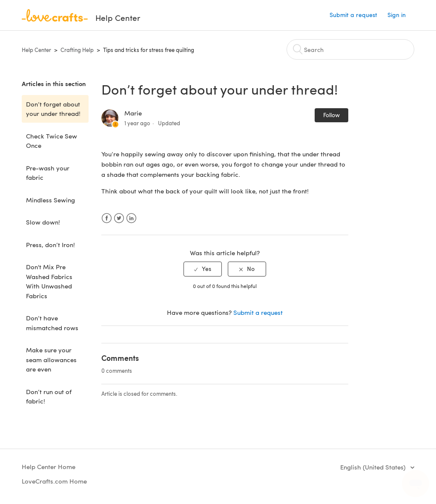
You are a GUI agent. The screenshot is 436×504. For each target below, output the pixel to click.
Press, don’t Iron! (50, 245)
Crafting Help (77, 50)
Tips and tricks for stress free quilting (149, 50)
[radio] (203, 269)
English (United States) (374, 467)
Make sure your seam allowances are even (51, 359)
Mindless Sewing (50, 200)
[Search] (350, 49)
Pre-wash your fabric (48, 173)
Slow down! (43, 222)
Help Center (36, 50)
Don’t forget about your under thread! (53, 109)
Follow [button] (331, 115)
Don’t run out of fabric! (49, 396)
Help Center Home (49, 467)
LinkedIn (131, 218)
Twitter (119, 218)
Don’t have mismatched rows (52, 323)
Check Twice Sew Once (52, 141)
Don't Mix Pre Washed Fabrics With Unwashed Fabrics (49, 281)
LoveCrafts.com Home (54, 481)
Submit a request (353, 15)
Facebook (107, 218)
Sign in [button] (397, 15)
